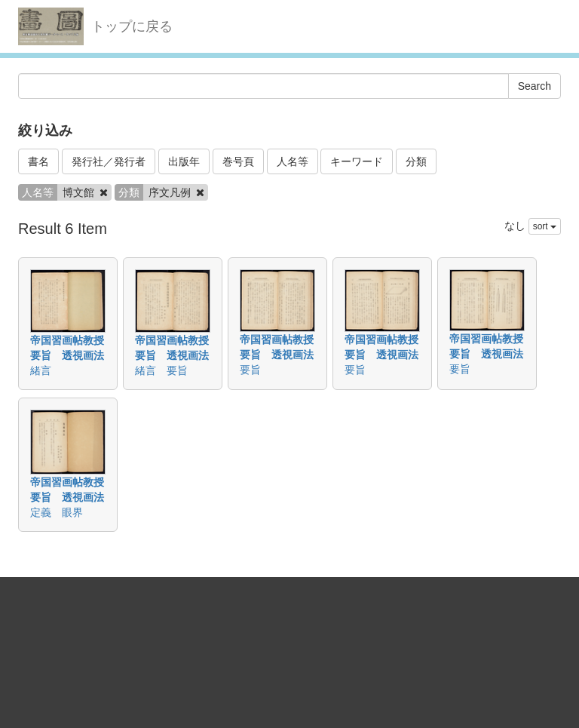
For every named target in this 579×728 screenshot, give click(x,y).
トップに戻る (132, 26)
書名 (38, 161)
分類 (416, 161)
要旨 (250, 370)
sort (545, 226)
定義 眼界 (57, 512)
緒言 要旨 (161, 370)
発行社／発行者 (109, 161)
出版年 (184, 161)
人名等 (293, 161)
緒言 (41, 370)
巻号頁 (238, 161)
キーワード (357, 161)
